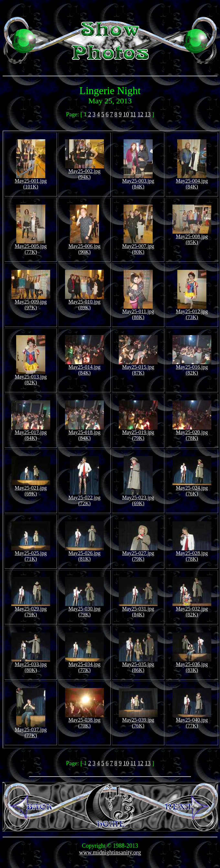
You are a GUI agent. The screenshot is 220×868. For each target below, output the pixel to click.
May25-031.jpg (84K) (138, 609)
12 (140, 114)
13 (148, 114)
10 (126, 114)
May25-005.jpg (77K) (31, 247)
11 (133, 114)
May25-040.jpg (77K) (192, 720)
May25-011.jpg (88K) (138, 312)
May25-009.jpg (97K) (31, 302)
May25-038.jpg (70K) (84, 720)
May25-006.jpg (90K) (84, 247)
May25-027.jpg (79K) (138, 554)
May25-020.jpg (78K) (192, 433)
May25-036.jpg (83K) (192, 665)
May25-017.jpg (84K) (31, 433)
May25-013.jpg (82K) (31, 377)
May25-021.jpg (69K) (31, 488)
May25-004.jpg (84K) (192, 181)
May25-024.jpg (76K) (192, 488)
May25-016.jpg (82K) (192, 368)
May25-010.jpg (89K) (84, 302)
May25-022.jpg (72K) (84, 498)
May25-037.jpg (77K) (31, 730)
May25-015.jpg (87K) (138, 368)
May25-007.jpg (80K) (138, 247)
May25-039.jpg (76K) (138, 720)
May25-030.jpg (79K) (84, 609)
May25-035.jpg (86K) (138, 665)
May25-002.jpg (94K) (84, 172)
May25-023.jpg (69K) (138, 498)
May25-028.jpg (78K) (192, 554)
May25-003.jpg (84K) (138, 181)
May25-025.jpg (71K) (31, 554)
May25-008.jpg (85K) (192, 237)
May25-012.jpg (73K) (192, 312)
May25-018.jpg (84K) (84, 433)
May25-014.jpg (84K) (84, 368)
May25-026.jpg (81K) (84, 554)
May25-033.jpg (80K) (31, 665)
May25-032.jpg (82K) (192, 609)
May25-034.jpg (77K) (84, 665)
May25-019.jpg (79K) (138, 433)
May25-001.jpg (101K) (31, 181)
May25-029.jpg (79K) (31, 609)
